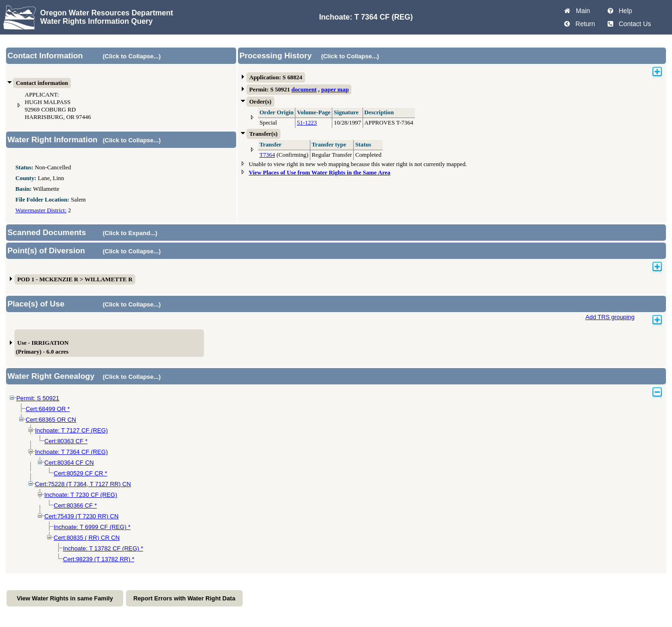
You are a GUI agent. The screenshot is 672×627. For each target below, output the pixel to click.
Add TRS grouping (610, 317)
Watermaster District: (41, 210)
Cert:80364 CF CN (69, 463)
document (304, 90)
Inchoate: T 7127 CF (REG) (71, 430)
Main (581, 11)
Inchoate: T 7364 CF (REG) (71, 452)
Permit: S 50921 (38, 398)
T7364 (267, 155)
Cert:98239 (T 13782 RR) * (99, 559)
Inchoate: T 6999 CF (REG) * (92, 527)
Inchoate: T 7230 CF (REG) (81, 495)
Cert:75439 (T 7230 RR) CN (81, 516)
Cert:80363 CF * (66, 441)
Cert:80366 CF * (75, 505)
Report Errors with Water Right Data (185, 598)
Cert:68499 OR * (48, 409)
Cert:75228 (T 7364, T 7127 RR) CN (83, 484)
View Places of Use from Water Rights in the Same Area (320, 173)
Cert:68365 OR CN (51, 420)
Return (583, 24)
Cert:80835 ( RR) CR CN (87, 538)
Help (624, 11)
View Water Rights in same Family (65, 598)
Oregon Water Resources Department (107, 13)
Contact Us (633, 24)
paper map (335, 90)
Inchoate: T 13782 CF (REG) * (103, 548)
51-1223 (307, 123)
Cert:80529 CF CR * (80, 473)
